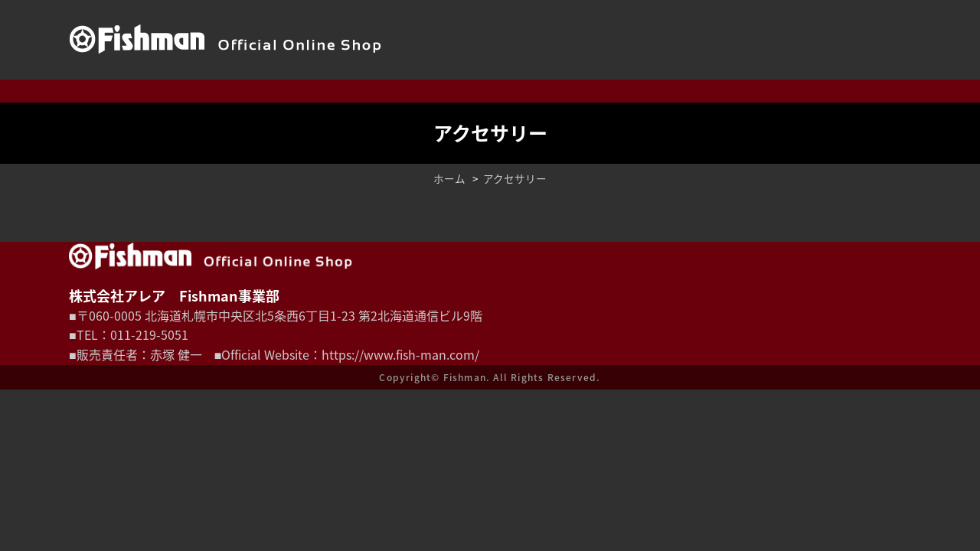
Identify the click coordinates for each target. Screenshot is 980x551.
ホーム (449, 178)
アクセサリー (515, 178)
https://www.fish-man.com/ (400, 354)
